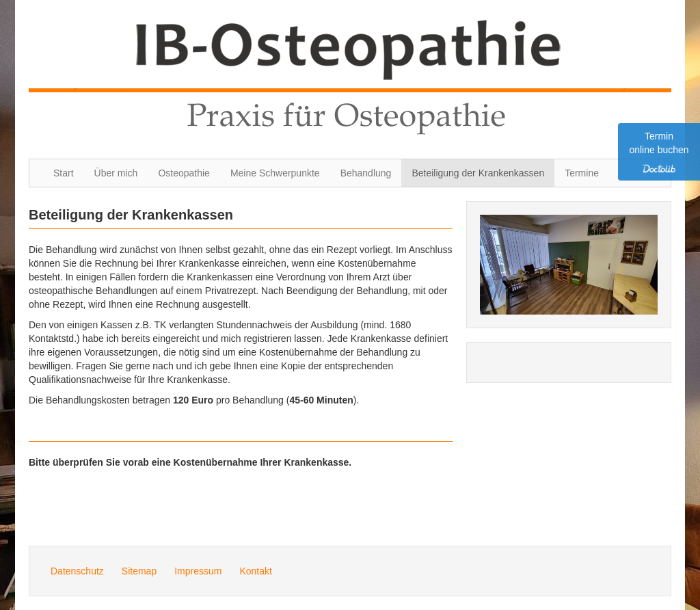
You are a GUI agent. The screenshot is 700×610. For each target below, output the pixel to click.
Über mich (116, 173)
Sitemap (139, 571)
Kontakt (255, 571)
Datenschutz (77, 571)
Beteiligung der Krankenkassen (478, 173)
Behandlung (366, 173)
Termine (582, 173)
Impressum (198, 571)
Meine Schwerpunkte (275, 173)
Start (64, 173)
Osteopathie (184, 173)
